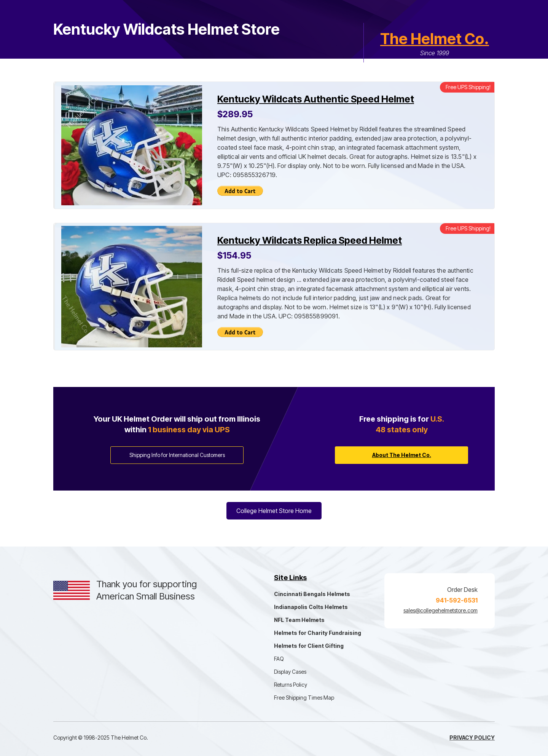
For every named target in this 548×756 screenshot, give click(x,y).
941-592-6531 (457, 600)
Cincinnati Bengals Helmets (312, 594)
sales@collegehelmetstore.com (440, 610)
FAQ (279, 659)
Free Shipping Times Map (304, 698)
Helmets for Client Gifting (309, 646)
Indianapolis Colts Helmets (311, 607)
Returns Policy (291, 685)
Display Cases (290, 672)
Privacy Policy (472, 738)
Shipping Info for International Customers (177, 455)
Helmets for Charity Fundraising (318, 633)
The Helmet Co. (435, 39)
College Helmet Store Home (274, 511)
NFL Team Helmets (299, 620)
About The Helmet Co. (402, 455)
